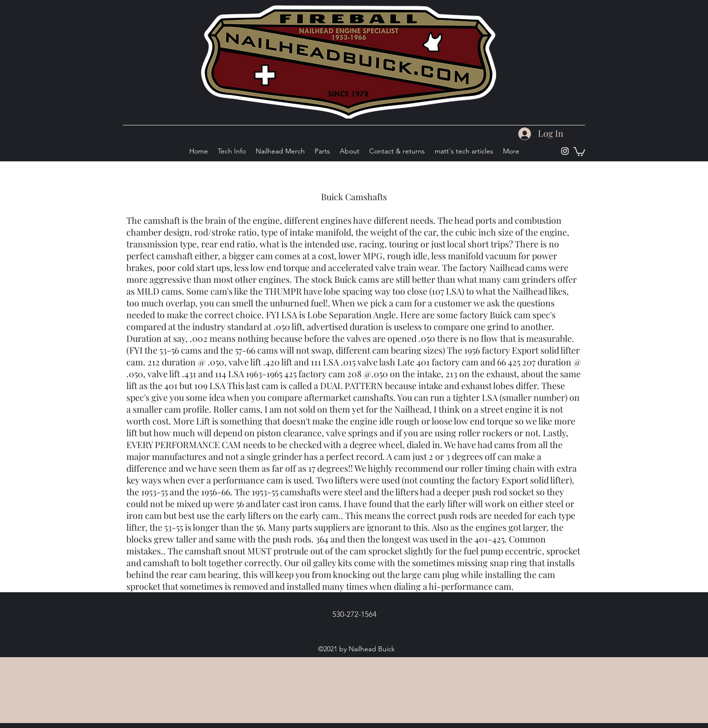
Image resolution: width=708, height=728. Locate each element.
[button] (579, 151)
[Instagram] (565, 151)
